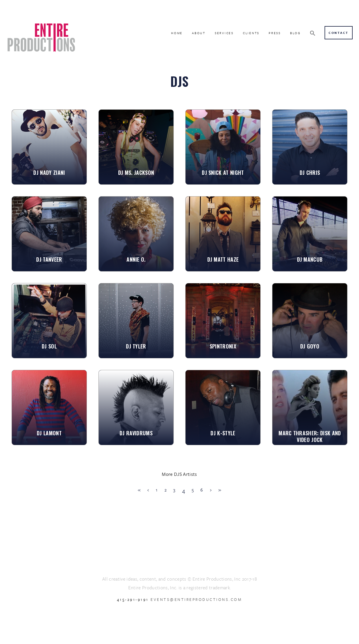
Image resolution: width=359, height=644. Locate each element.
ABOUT (199, 33)
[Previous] (148, 490)
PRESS (275, 33)
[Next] (211, 490)
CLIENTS (251, 33)
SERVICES (224, 33)
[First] (139, 490)
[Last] (220, 490)
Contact (339, 33)
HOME (177, 33)
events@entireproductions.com (196, 599)
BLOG (295, 33)
